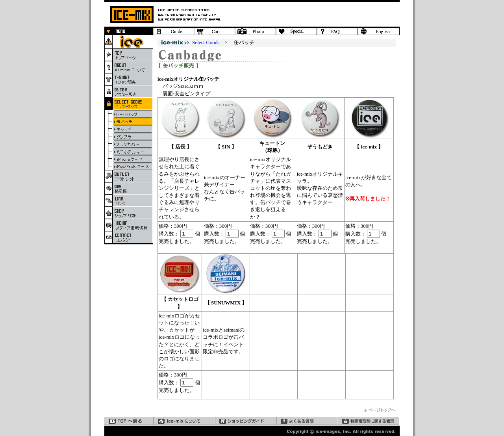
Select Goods (206, 42)
